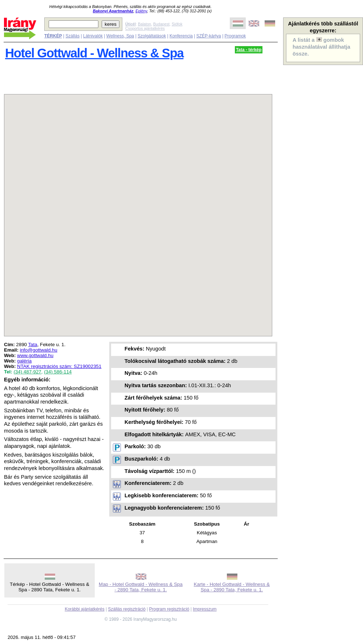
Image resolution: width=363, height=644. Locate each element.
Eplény (141, 11)
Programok (235, 36)
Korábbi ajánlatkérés (84, 609)
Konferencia (181, 36)
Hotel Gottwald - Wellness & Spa (94, 53)
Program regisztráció (169, 609)
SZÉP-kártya (209, 36)
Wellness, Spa (120, 36)
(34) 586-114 (58, 372)
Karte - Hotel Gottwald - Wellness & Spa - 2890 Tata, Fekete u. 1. (232, 587)
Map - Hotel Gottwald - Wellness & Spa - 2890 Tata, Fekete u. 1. (141, 587)
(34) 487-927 (27, 372)
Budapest (161, 24)
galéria (24, 361)
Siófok (177, 24)
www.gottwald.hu (35, 355)
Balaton (144, 24)
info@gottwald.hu (39, 350)
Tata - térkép (249, 50)
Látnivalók (93, 36)
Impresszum (205, 609)
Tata (32, 345)
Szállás (72, 36)
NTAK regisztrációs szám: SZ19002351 (59, 366)
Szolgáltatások (152, 36)
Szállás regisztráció (127, 609)
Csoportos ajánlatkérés (145, 28)
